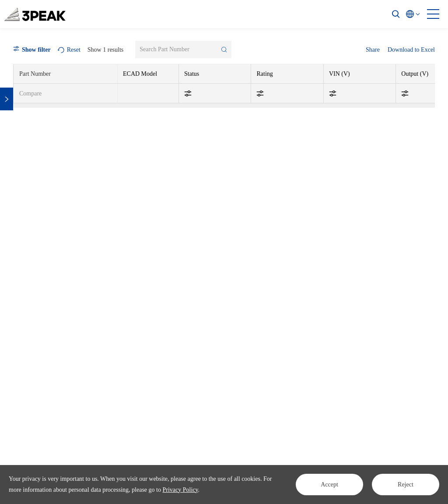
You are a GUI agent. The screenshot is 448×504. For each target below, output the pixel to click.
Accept (329, 485)
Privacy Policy (180, 490)
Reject (406, 485)
